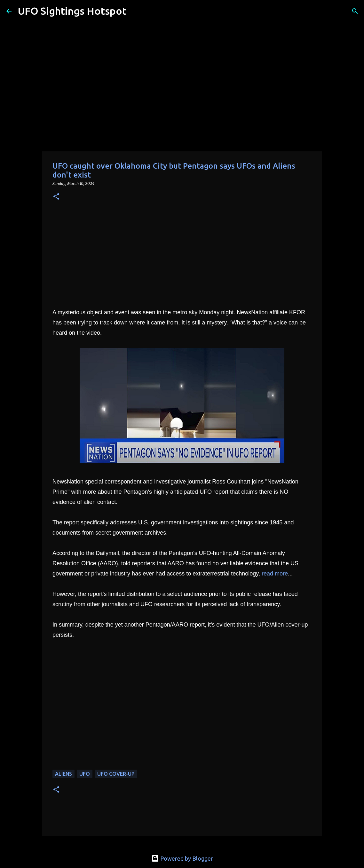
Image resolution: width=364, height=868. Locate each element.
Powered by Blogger (182, 858)
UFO (85, 774)
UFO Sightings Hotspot (72, 11)
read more (275, 574)
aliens (63, 774)
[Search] (135, 11)
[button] (56, 197)
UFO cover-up (116, 774)
